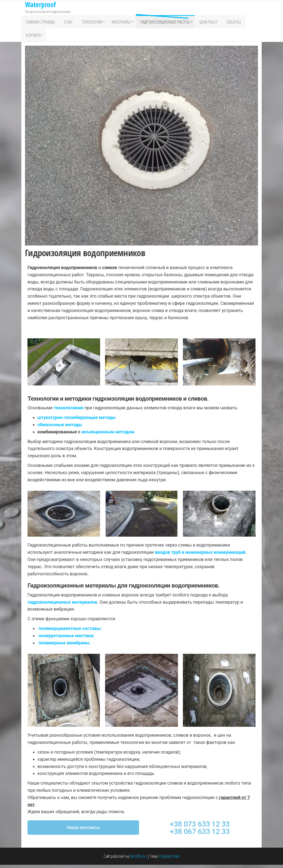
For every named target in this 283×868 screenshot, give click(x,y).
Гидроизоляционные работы (161, 23)
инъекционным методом (108, 435)
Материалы (117, 23)
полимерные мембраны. (65, 646)
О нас (66, 23)
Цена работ (204, 23)
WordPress (138, 860)
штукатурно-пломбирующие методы (77, 421)
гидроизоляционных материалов (62, 605)
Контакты (33, 37)
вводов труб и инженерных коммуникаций (200, 556)
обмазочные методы (60, 428)
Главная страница (40, 23)
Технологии (88, 23)
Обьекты (228, 23)
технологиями (69, 411)
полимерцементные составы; (70, 632)
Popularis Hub (169, 860)
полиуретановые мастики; (66, 639)
